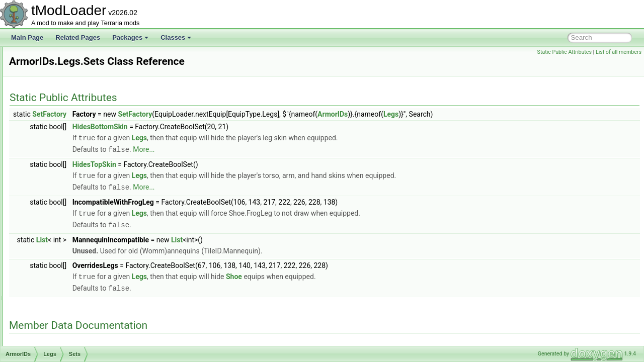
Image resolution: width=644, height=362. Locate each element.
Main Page (27, 37)
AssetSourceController (63, 345)
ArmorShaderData (58, 279)
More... (269, 149)
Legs (48, 190)
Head (49, 179)
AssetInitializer (53, 334)
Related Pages (78, 37)
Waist (49, 256)
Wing (48, 267)
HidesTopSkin (220, 163)
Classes (176, 37)
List (168, 237)
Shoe (48, 245)
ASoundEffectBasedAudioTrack (75, 312)
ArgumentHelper (55, 57)
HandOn (53, 168)
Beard (49, 113)
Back (48, 90)
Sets (55, 201)
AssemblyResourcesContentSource (81, 323)
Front (48, 146)
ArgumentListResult (60, 68)
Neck (48, 212)
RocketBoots (58, 223)
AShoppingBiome (57, 301)
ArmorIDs (46, 79)
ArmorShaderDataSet (62, 290)
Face (48, 135)
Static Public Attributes (565, 52)
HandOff (52, 157)
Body (48, 124)
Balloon (51, 102)
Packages (130, 37)
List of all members (619, 52)
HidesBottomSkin (226, 127)
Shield (50, 234)
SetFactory (175, 114)
